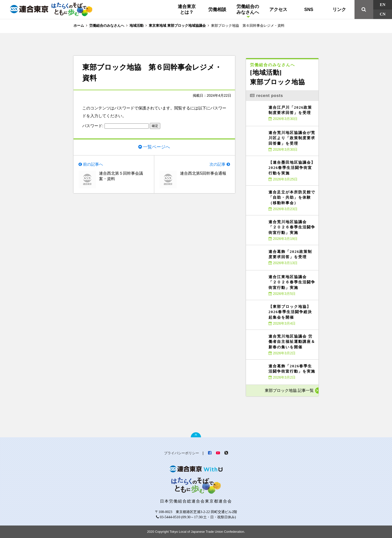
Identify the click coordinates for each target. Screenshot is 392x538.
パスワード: (115, 126)
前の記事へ (93, 164)
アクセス (278, 9)
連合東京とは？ (187, 9)
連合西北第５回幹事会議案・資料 (121, 176)
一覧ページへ (156, 147)
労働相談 (217, 9)
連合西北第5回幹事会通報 (203, 173)
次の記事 (217, 164)
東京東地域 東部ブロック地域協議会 (177, 25)
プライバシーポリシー (181, 453)
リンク (339, 9)
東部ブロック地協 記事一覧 (289, 390)
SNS (309, 9)
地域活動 (136, 25)
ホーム (79, 25)
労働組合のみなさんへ (248, 9)
